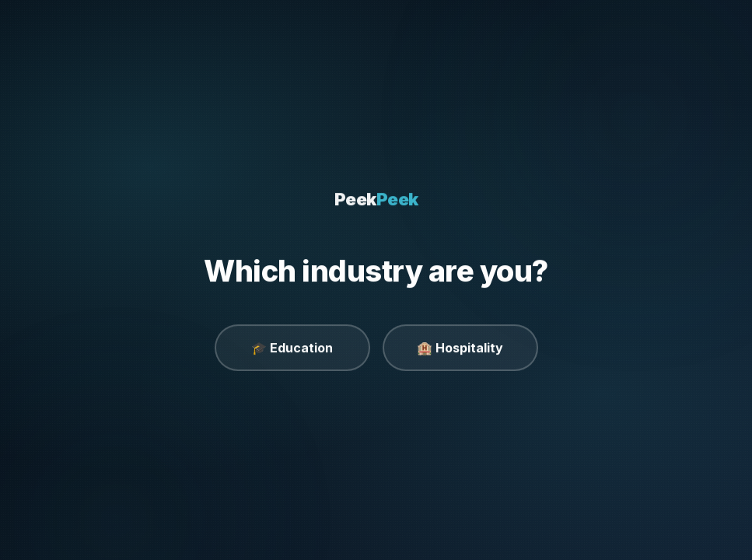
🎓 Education (292, 348)
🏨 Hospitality (460, 348)
